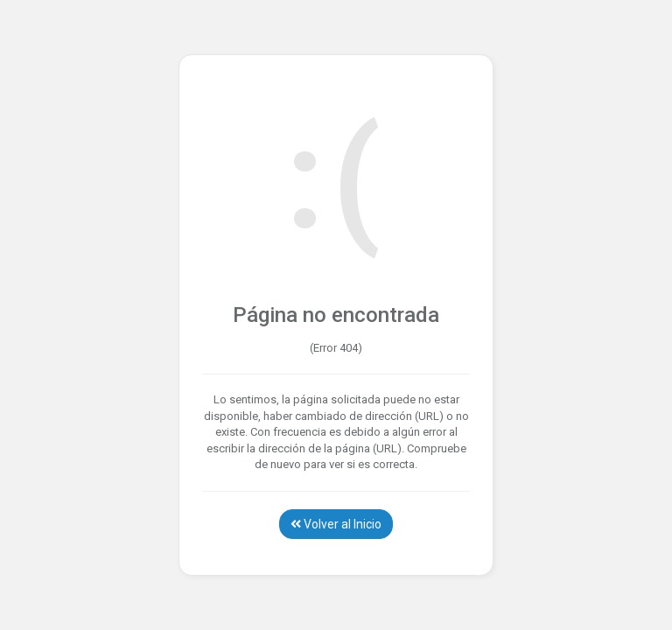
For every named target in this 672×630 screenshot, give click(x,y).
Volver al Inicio (336, 524)
